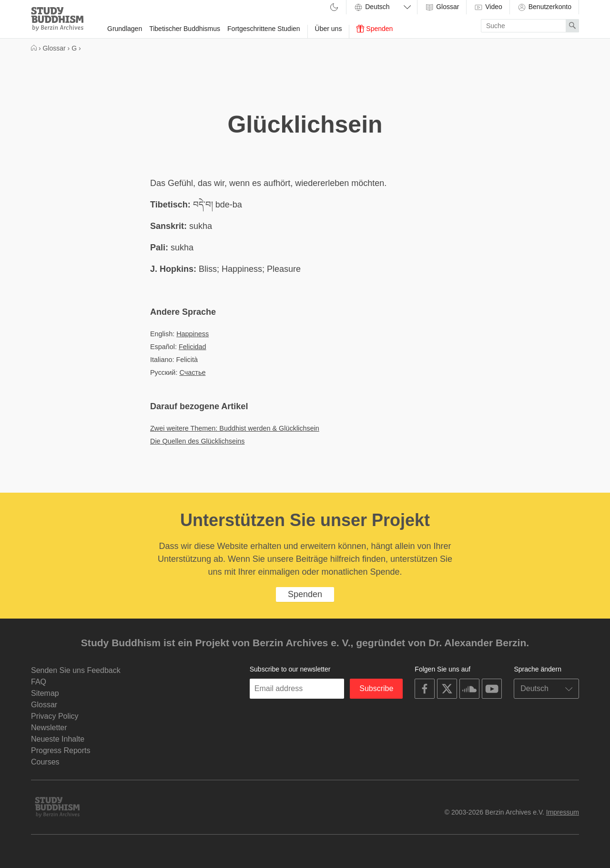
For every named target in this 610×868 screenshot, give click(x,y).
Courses (45, 762)
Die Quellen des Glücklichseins (197, 441)
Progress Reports (61, 750)
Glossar (442, 7)
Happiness (193, 334)
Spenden (375, 29)
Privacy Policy (55, 716)
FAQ (39, 682)
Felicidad (193, 347)
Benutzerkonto (544, 7)
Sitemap (45, 693)
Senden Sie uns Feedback (76, 670)
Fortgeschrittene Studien (264, 29)
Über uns (329, 29)
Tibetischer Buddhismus (185, 29)
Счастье (192, 372)
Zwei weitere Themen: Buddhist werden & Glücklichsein (235, 428)
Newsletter (49, 728)
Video (488, 7)
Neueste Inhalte (58, 739)
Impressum (563, 812)
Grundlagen (125, 29)
